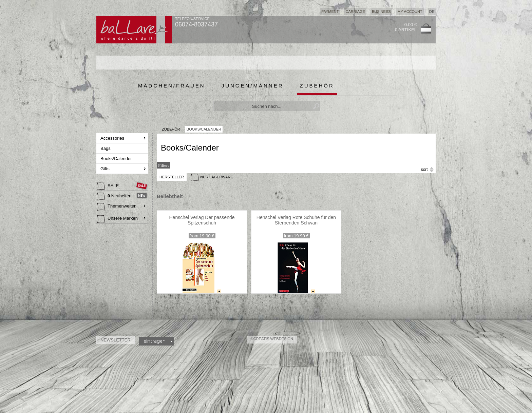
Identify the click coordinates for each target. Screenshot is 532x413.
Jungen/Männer (253, 86)
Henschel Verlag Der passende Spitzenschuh (202, 220)
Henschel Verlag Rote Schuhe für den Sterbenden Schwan (296, 220)
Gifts (106, 169)
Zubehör (317, 86)
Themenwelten (117, 207)
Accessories (113, 138)
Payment (330, 12)
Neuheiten (115, 197)
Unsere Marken (117, 219)
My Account (410, 12)
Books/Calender (117, 159)
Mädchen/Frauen (172, 86)
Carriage (355, 12)
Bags (106, 148)
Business (381, 12)
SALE (109, 186)
